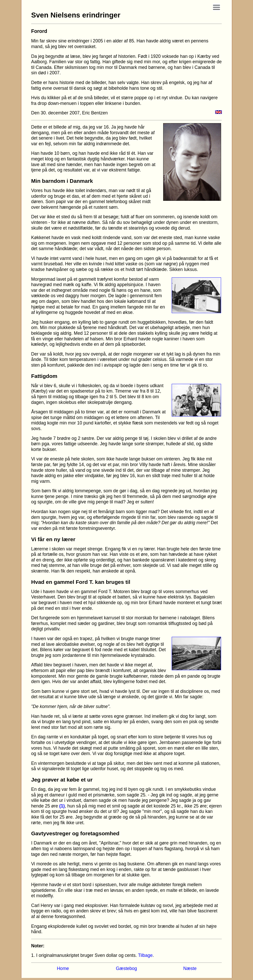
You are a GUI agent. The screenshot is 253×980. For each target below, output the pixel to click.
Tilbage (145, 955)
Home (63, 968)
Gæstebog (126, 968)
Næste (190, 968)
